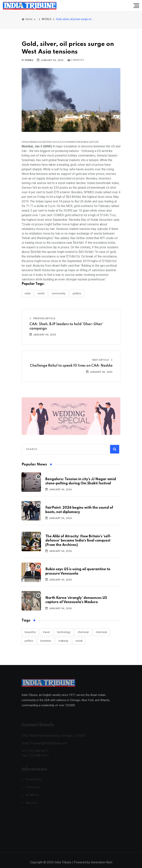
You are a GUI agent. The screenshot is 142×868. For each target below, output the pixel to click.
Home (27, 19)
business (46, 641)
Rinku (29, 60)
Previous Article (42, 318)
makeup (63, 641)
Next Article (102, 360)
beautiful (30, 632)
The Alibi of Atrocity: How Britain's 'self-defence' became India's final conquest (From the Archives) (78, 541)
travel (46, 632)
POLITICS (77, 293)
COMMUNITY (59, 293)
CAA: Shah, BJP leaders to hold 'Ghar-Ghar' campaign (66, 326)
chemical (83, 632)
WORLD (47, 19)
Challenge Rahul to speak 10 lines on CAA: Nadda (71, 366)
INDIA (28, 293)
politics (29, 641)
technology (64, 632)
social (79, 641)
